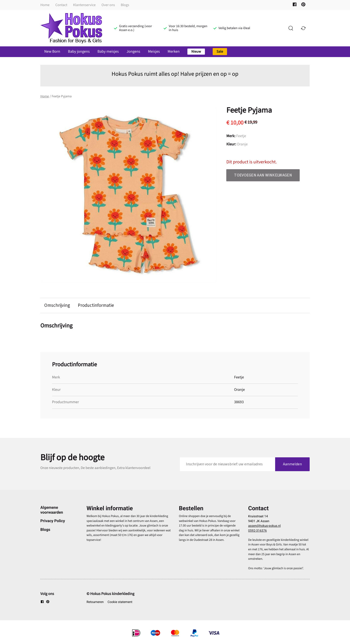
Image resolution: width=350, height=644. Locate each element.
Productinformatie (96, 306)
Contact (61, 5)
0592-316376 (258, 531)
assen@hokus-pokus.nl (264, 526)
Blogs (125, 5)
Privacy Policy (53, 521)
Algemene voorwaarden (52, 510)
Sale (220, 52)
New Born (52, 52)
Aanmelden (292, 464)
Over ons (108, 5)
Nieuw (196, 52)
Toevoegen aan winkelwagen (263, 175)
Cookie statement (120, 602)
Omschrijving (57, 306)
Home (45, 5)
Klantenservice (84, 5)
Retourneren (95, 602)
